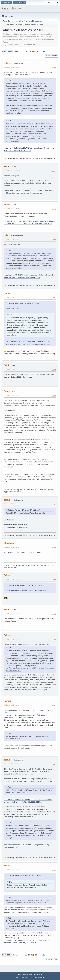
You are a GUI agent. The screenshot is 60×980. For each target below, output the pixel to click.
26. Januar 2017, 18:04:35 (12, 239)
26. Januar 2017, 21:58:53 (12, 395)
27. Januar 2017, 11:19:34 (12, 547)
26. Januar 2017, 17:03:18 (12, 209)
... (25, 51)
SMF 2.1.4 (20, 977)
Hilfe (19, 975)
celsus (7, 63)
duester (8, 293)
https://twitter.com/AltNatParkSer (17, 525)
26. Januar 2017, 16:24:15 (12, 67)
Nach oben (7, 955)
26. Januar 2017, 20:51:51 (12, 369)
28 (37, 51)
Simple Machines (38, 977)
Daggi (7, 391)
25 (27, 51)
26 (30, 51)
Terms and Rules (27, 975)
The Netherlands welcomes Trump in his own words (24, 552)
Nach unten (7, 51)
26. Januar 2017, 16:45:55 (12, 171)
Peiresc (7, 575)
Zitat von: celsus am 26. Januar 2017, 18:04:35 (24, 303)
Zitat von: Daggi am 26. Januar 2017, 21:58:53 (24, 510)
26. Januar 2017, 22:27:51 (12, 504)
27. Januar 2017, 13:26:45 (12, 614)
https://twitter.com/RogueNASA (16, 527)
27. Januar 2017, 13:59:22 (12, 639)
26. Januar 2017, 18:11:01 (12, 297)
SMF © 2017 (28, 977)
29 (39, 51)
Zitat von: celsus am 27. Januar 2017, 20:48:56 (24, 876)
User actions (52, 56)
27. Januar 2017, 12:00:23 (12, 579)
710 (44, 51)
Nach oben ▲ (38, 975)
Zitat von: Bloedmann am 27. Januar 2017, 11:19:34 (26, 585)
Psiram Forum (11, 8)
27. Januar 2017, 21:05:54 (12, 870)
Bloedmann (9, 543)
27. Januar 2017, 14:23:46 (12, 705)
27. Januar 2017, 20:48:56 (12, 764)
